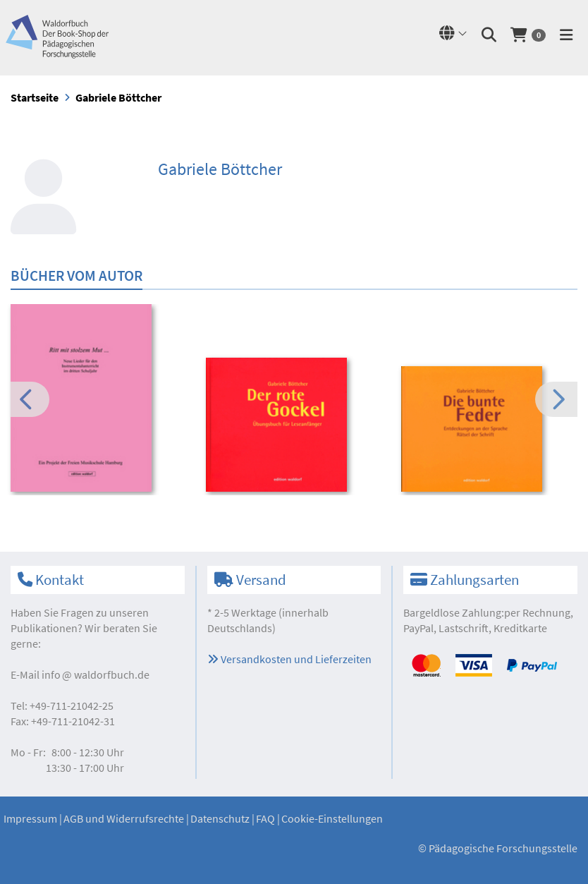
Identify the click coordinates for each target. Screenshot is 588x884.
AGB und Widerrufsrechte (124, 818)
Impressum (30, 818)
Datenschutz (220, 818)
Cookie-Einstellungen (332, 818)
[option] (99, 400)
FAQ (265, 818)
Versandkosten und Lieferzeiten (289, 659)
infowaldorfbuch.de (96, 674)
